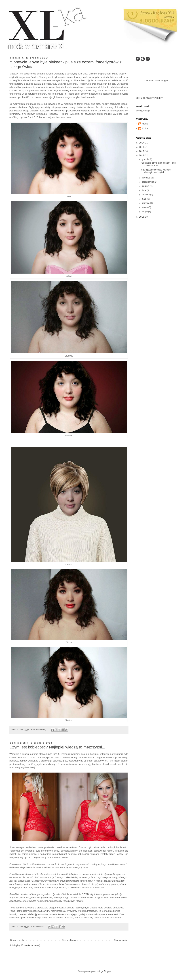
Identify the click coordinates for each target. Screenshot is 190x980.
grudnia (146, 159)
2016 (142, 147)
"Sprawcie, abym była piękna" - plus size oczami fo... (158, 164)
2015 (142, 151)
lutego (145, 212)
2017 (142, 143)
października (148, 182)
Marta (145, 124)
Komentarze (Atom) (31, 945)
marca (145, 207)
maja (144, 199)
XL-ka (145, 128)
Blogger (108, 971)
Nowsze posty (17, 940)
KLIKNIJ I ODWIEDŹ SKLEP (150, 98)
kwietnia (146, 203)
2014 (142, 155)
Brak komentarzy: (39, 730)
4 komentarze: (38, 927)
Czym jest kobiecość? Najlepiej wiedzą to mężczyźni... (57, 747)
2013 (142, 217)
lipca (144, 190)
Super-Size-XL (53, 754)
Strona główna (69, 940)
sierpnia (146, 186)
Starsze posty (121, 940)
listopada (146, 178)
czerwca (146, 195)
